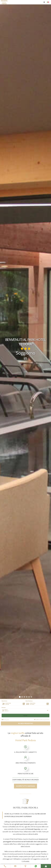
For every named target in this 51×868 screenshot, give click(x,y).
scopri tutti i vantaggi (25, 786)
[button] (44, 2)
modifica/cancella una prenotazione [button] (42, 720)
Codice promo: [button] (5, 720)
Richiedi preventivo (26, 723)
